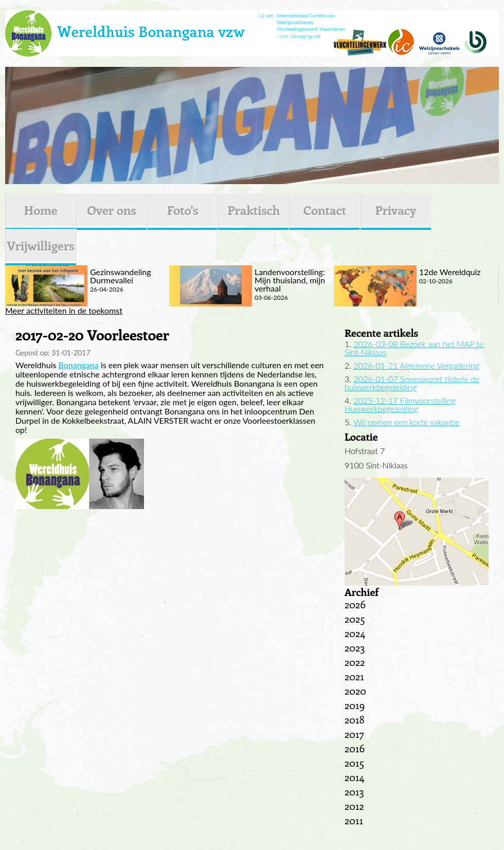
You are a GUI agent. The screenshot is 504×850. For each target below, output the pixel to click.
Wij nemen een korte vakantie (406, 422)
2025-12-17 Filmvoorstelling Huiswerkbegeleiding (400, 404)
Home (40, 210)
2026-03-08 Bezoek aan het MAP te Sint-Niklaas (414, 348)
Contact (325, 210)
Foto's (183, 210)
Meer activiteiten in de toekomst (64, 311)
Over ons (112, 210)
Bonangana (79, 365)
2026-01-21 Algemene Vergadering (416, 365)
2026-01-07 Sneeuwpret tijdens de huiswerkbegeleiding (412, 383)
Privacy (396, 210)
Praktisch (254, 210)
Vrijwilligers (40, 245)
